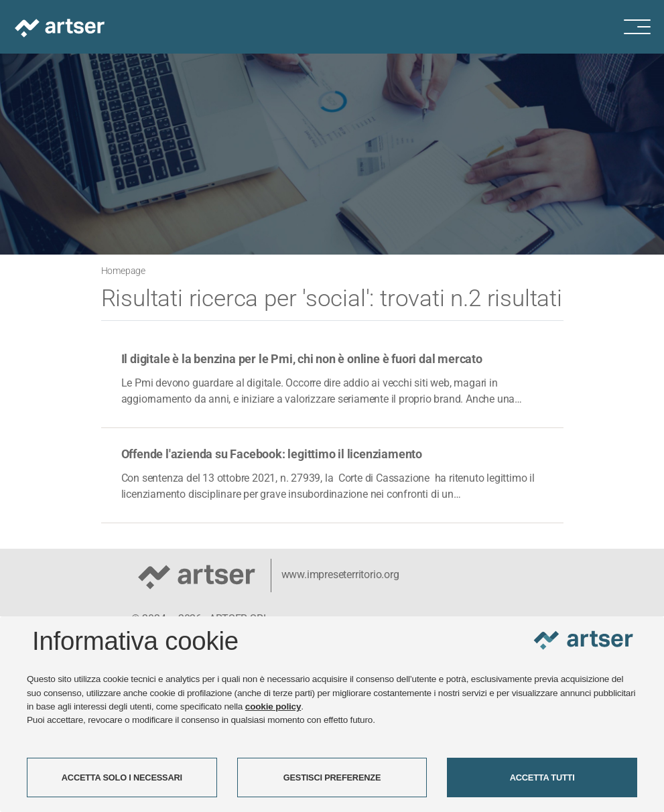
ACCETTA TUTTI (542, 777)
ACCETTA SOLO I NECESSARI (122, 777)
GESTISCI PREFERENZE (332, 777)
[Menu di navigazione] (644, 27)
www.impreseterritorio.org (340, 574)
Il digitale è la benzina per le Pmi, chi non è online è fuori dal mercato (302, 359)
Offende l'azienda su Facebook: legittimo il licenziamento (272, 454)
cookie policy (273, 706)
